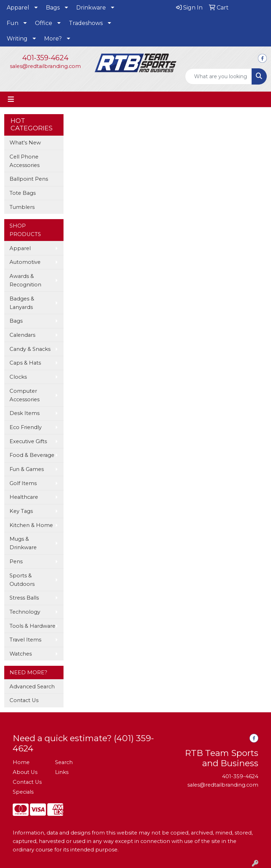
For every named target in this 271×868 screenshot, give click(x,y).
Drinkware (91, 8)
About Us (25, 772)
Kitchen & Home (31, 525)
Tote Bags (23, 193)
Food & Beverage (32, 455)
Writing (17, 39)
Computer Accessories (25, 395)
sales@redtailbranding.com (45, 66)
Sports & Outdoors (22, 580)
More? (53, 39)
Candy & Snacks (30, 349)
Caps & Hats (25, 363)
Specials (23, 792)
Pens (16, 562)
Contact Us (24, 700)
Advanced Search (32, 687)
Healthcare (24, 497)
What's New (25, 143)
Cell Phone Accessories (25, 161)
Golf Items (23, 483)
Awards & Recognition (25, 280)
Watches (21, 654)
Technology (25, 612)
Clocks (18, 377)
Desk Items (25, 413)
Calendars (22, 335)
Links (62, 772)
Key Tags (21, 511)
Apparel (18, 8)
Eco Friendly (26, 427)
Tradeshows (86, 23)
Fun (13, 23)
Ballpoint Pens (29, 179)
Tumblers (22, 207)
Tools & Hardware (32, 626)
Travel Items (25, 640)
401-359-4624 (45, 58)
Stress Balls (24, 598)
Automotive (25, 262)
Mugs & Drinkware (23, 543)
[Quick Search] (218, 76)
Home (21, 762)
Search (64, 762)
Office (44, 23)
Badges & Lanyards (22, 303)
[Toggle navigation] (11, 99)
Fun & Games (27, 469)
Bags (53, 8)
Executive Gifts (28, 441)
